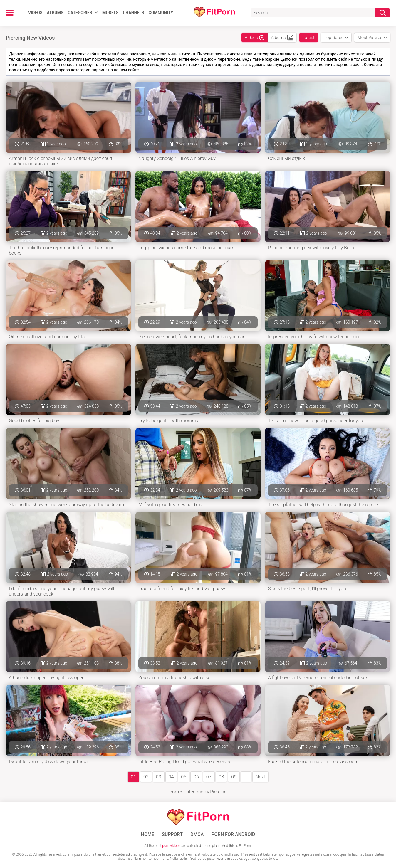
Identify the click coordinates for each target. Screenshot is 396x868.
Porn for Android (233, 835)
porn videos (171, 846)
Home (148, 835)
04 (171, 777)
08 (222, 777)
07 (209, 777)
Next (260, 777)
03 (159, 777)
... (246, 777)
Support (172, 835)
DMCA (197, 835)
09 (234, 777)
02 (146, 777)
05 (184, 777)
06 (196, 777)
